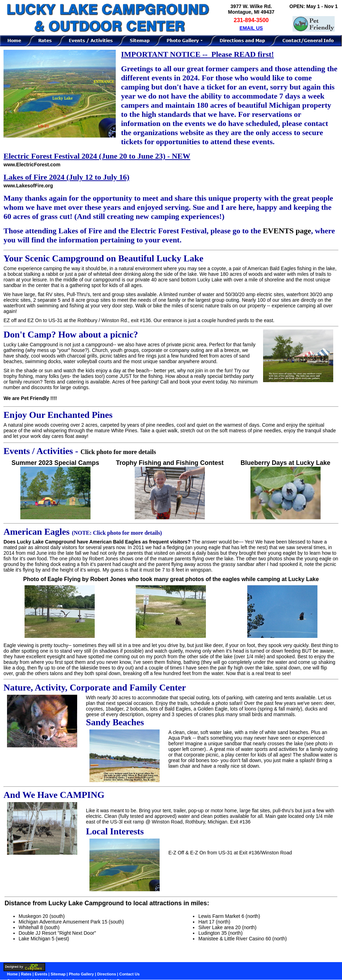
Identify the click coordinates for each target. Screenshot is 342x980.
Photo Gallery (81, 974)
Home (12, 974)
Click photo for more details (118, 452)
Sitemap (58, 974)
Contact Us (129, 974)
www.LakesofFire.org (28, 186)
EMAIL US (251, 28)
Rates (26, 974)
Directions (107, 974)
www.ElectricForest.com (32, 165)
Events (41, 974)
